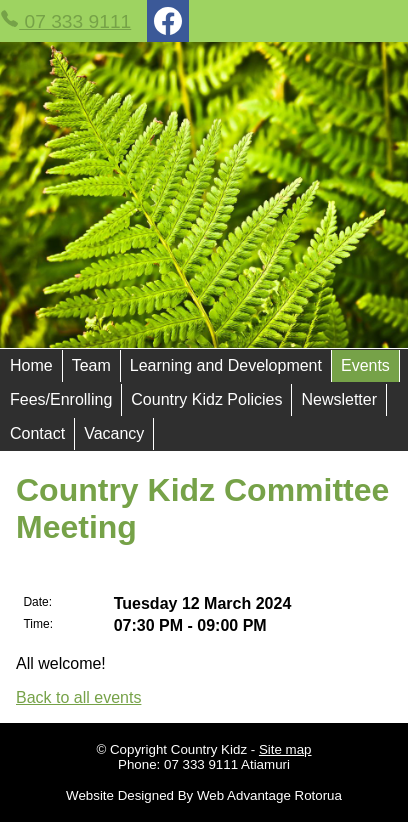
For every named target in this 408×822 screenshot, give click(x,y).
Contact (37, 433)
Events (365, 365)
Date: (37, 602)
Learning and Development (226, 365)
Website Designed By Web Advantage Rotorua (204, 795)
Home (31, 365)
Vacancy (114, 433)
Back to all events (78, 697)
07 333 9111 (65, 20)
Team (91, 365)
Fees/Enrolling (61, 399)
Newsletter (339, 399)
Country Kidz (209, 749)
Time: (38, 624)
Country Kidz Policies (206, 399)
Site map (285, 749)
